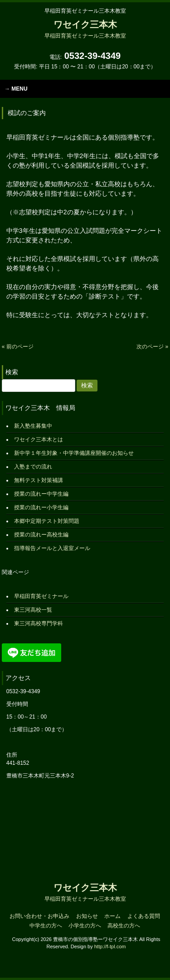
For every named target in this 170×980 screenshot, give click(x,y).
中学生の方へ (46, 926)
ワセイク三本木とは (39, 439)
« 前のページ (18, 347)
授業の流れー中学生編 (41, 494)
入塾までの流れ (33, 467)
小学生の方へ (85, 926)
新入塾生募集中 (33, 426)
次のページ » (152, 347)
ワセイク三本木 (85, 29)
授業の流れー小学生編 (41, 507)
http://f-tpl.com (110, 946)
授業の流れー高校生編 (41, 535)
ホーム (112, 916)
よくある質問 (144, 916)
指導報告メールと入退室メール (52, 548)
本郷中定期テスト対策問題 (47, 521)
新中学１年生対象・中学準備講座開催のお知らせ (74, 453)
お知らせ (87, 916)
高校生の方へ (124, 926)
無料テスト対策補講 (39, 480)
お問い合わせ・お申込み (39, 916)
